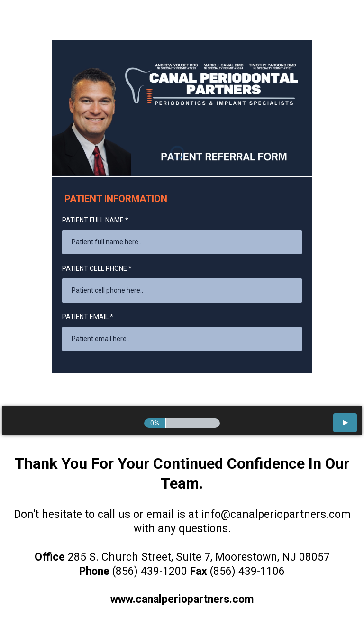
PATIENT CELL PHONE (97, 268)
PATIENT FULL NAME (95, 220)
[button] (345, 423)
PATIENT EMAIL (88, 317)
